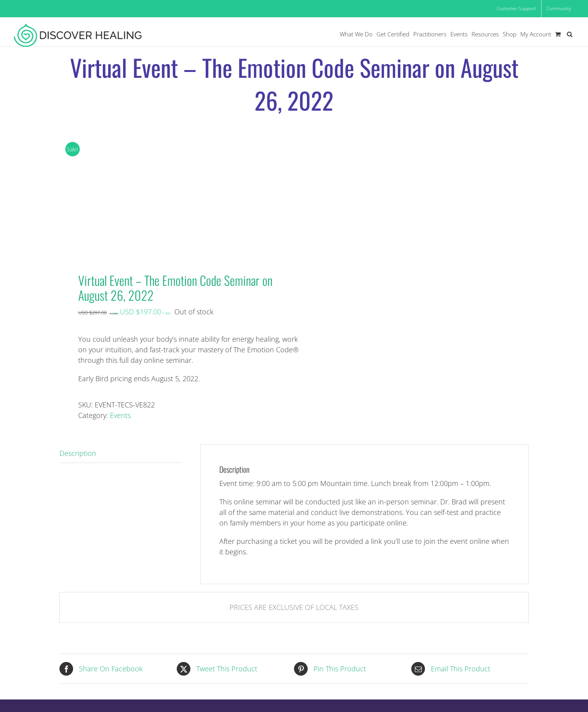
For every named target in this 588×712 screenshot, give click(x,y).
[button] (570, 34)
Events (120, 415)
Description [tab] (78, 453)
